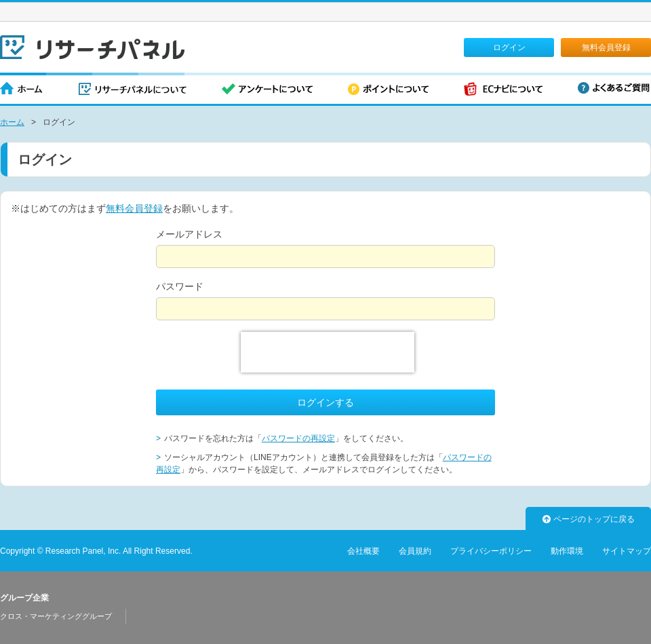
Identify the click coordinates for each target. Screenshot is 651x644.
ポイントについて (388, 90)
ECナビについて (503, 90)
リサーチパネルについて (133, 90)
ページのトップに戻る (589, 519)
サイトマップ (627, 551)
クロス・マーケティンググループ (56, 616)
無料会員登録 (606, 48)
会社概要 (363, 551)
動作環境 (567, 551)
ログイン (509, 48)
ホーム (22, 90)
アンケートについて (267, 90)
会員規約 (415, 551)
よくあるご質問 (614, 88)
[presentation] (328, 352)
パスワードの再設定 (298, 438)
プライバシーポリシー (491, 551)
